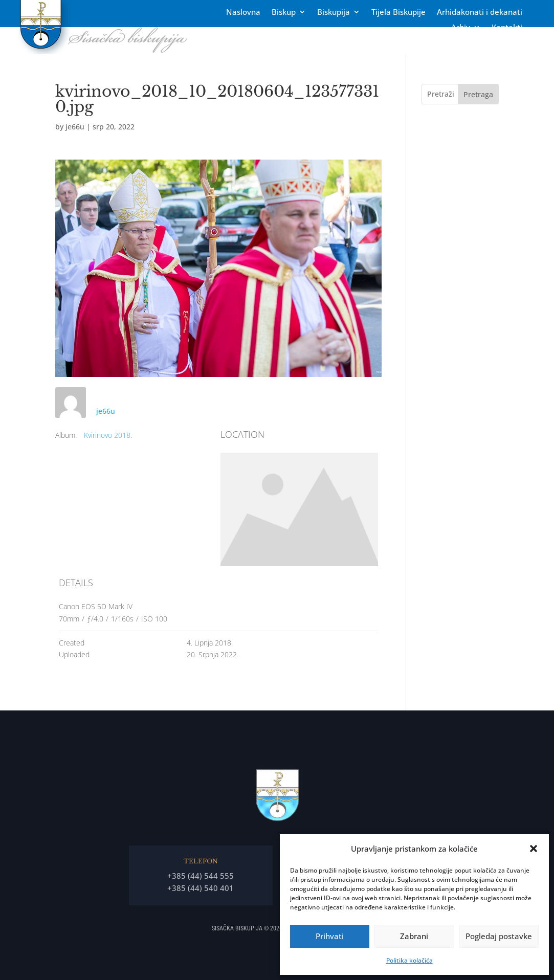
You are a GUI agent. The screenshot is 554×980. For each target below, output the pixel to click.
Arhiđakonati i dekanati (480, 13)
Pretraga (478, 94)
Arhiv (461, 28)
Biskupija (334, 13)
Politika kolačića (409, 960)
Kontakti (507, 28)
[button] (534, 849)
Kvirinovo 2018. (108, 435)
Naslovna (243, 13)
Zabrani (414, 936)
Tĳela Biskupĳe (398, 13)
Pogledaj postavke (499, 936)
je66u (75, 127)
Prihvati (330, 936)
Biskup (284, 13)
